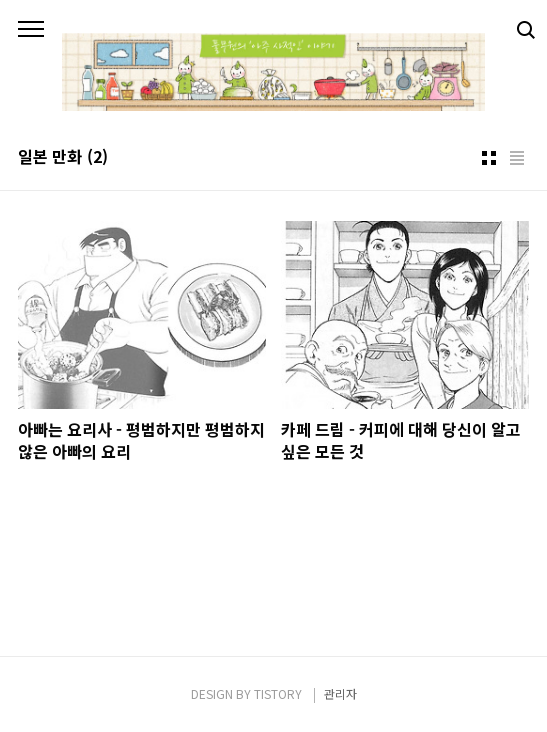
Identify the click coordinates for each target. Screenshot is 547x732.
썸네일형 (489, 158)
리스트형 (517, 158)
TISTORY (278, 693)
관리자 (340, 693)
